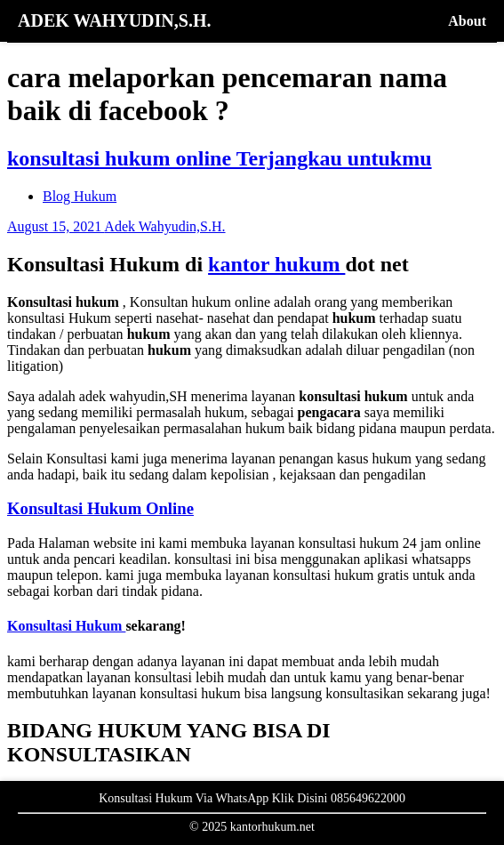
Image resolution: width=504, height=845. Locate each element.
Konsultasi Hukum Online (100, 508)
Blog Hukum (80, 196)
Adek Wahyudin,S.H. (164, 226)
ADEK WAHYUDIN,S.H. (114, 20)
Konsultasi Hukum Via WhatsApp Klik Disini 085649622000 (252, 798)
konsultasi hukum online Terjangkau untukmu (220, 158)
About (467, 21)
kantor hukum (276, 264)
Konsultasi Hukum (66, 626)
